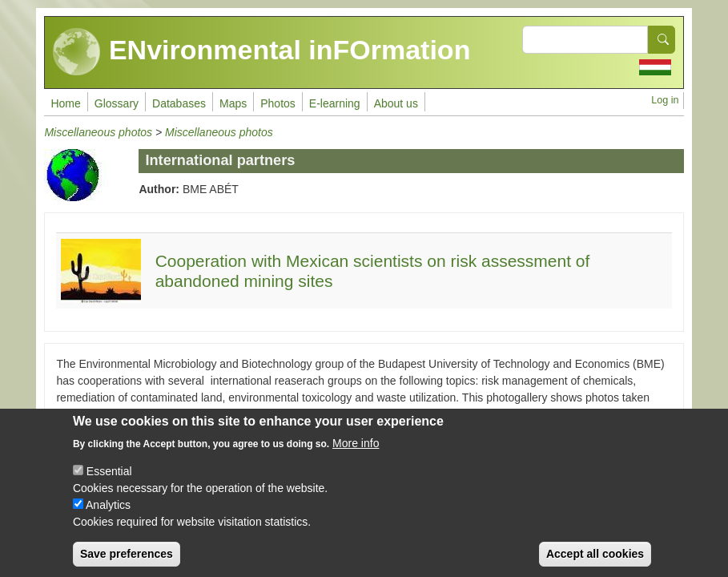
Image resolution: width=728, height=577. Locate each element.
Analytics (108, 517)
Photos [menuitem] (278, 103)
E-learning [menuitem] (335, 103)
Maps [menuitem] (233, 103)
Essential (109, 483)
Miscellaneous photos (98, 132)
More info (356, 455)
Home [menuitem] (65, 103)
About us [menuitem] (396, 103)
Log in (665, 100)
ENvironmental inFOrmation (261, 52)
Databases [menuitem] (179, 103)
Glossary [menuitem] (117, 103)
